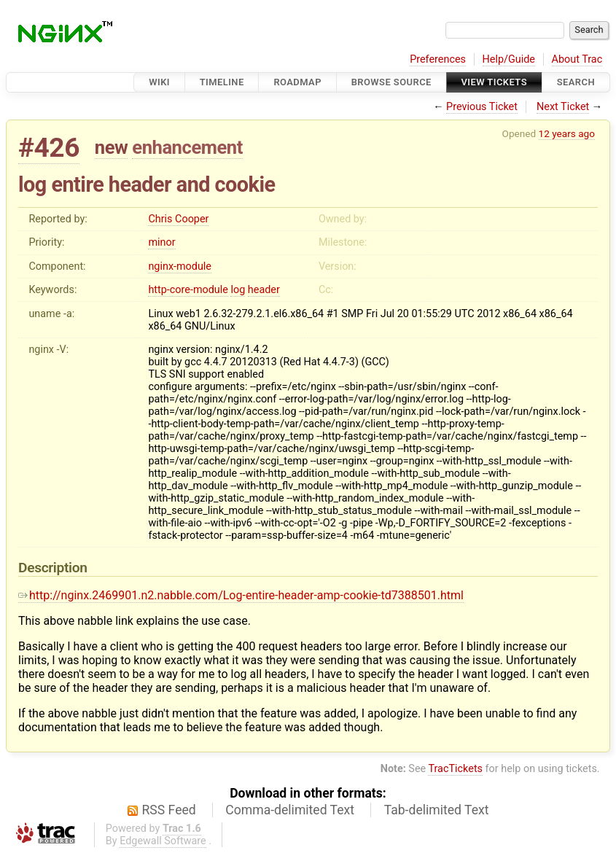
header (264, 290)
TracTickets (455, 769)
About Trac (577, 59)
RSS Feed (169, 810)
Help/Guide (509, 59)
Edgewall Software (163, 841)
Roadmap (297, 82)
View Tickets (494, 82)
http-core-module (188, 290)
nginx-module (180, 266)
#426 (49, 148)
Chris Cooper (178, 219)
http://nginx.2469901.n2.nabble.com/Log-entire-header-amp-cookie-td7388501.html (241, 595)
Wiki (159, 82)
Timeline (222, 82)
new (112, 147)
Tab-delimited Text (437, 810)
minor (161, 242)
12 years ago (567, 133)
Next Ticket (563, 107)
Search (576, 82)
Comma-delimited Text (290, 810)
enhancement (187, 147)
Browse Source (391, 82)
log (238, 290)
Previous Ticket (482, 107)
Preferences (438, 59)
